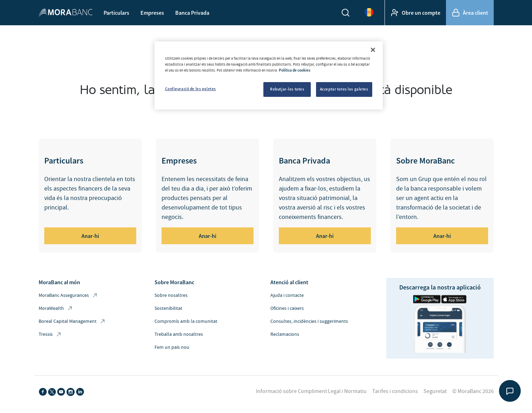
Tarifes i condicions (395, 391)
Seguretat (435, 391)
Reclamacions (285, 334)
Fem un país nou (172, 347)
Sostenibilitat (168, 308)
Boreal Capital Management (72, 322)
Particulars (116, 13)
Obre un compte (415, 13)
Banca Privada (192, 13)
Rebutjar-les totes (287, 89)
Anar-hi (90, 236)
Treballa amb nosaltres (179, 334)
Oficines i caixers (287, 308)
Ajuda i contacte (287, 295)
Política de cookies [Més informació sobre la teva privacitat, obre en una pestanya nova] (295, 70)
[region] (269, 75)
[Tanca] (373, 50)
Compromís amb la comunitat (186, 321)
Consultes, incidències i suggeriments (309, 321)
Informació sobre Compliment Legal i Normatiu (311, 391)
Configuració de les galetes (191, 89)
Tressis (50, 335)
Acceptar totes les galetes (344, 89)
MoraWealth (56, 309)
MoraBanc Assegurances (68, 296)
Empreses (152, 13)
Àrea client (470, 13)
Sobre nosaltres (171, 295)
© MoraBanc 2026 (473, 391)
